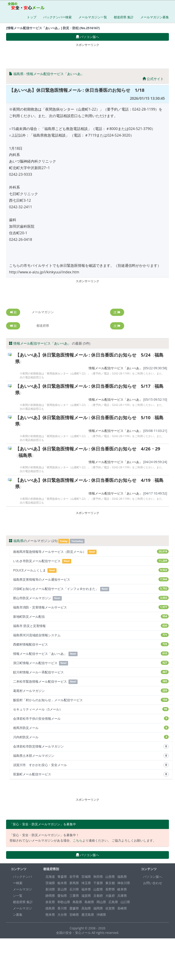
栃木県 (62, 883)
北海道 (50, 877)
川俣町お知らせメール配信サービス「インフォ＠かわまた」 (91, 589)
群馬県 (74, 883)
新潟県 (50, 889)
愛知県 (62, 896)
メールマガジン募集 (155, 17)
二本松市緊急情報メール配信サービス (91, 682)
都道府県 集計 (124, 17)
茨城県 (50, 883)
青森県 (62, 877)
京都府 (98, 896)
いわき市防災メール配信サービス (91, 561)
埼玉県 (86, 883)
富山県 (62, 889)
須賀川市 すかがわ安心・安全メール (91, 765)
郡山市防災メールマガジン (91, 598)
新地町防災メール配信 (91, 617)
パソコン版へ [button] (87, 37)
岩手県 (74, 877)
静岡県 (50, 896)
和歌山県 (64, 902)
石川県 (74, 889)
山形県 (110, 877)
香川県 (62, 908)
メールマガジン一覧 (93, 17)
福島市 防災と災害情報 (91, 626)
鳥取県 (77, 902)
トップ (32, 17)
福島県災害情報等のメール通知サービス (91, 579)
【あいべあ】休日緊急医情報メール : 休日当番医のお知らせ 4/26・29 (88, 449)
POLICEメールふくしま (91, 570)
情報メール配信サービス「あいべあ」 (55, 74)
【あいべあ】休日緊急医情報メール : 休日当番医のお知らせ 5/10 (83, 418)
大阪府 (110, 896)
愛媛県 (74, 908)
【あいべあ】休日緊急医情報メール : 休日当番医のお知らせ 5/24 (83, 355)
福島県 (18, 74)
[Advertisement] (87, 55)
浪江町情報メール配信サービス (91, 663)
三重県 (74, 896)
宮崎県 (74, 915)
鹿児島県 (88, 915)
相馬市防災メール (91, 728)
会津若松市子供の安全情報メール (91, 718)
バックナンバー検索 (57, 17)
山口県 (125, 902)
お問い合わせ (153, 883)
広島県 (113, 902)
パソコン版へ (153, 877)
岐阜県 (122, 889)
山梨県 (98, 889)
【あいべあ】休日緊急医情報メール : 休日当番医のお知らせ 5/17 (83, 386)
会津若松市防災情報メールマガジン (91, 746)
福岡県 (98, 908)
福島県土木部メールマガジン (91, 756)
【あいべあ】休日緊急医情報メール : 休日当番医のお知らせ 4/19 (83, 480)
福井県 (86, 889)
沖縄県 (101, 915)
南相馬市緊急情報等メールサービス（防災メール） (91, 552)
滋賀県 (86, 896)
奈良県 (50, 902)
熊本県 (50, 915)
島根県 (89, 902)
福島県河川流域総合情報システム (91, 635)
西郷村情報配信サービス (91, 644)
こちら (78, 840)
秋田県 (98, 877)
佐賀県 (110, 908)
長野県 (110, 889)
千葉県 (98, 883)
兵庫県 (122, 896)
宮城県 (86, 877)
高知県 (86, 908)
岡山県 (101, 902)
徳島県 (50, 908)
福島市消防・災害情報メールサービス (91, 607)
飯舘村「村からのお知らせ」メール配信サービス (91, 700)
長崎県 (122, 908)
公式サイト (153, 79)
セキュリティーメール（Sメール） (91, 709)
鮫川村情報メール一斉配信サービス (91, 672)
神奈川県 (124, 883)
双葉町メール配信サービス (91, 774)
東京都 (110, 883)
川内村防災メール (91, 737)
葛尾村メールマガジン (91, 691)
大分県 (62, 915)
